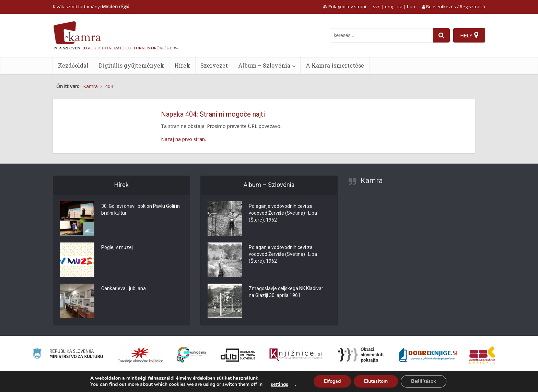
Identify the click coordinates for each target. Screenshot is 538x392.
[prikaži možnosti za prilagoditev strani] (344, 7)
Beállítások (424, 381)
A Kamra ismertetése (335, 65)
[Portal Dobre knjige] (428, 355)
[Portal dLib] (238, 355)
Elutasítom (376, 381)
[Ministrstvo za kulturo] (68, 355)
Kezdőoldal (73, 65)
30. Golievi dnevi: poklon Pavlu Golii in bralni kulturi (141, 210)
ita (400, 7)
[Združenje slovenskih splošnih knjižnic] (296, 355)
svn (377, 7)
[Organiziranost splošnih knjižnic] (140, 355)
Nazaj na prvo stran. (183, 139)
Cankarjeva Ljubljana (124, 289)
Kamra (372, 181)
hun (411, 7)
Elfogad (332, 381)
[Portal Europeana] (191, 355)
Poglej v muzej (117, 248)
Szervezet (214, 65)
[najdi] (441, 35)
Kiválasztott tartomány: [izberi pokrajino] (91, 7)
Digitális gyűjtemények (131, 65)
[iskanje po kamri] (381, 35)
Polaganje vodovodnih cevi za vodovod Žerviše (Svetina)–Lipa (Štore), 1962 (283, 213)
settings (279, 384)
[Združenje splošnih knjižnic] (482, 355)
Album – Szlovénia (264, 65)
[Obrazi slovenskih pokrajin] (361, 355)
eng (389, 7)
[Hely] (469, 35)
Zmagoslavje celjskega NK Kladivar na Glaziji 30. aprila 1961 (286, 292)
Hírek (182, 65)
